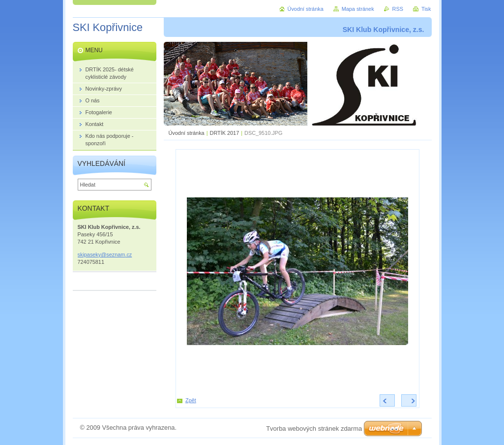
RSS (398, 9)
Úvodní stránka (187, 133)
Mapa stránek (358, 9)
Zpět (191, 400)
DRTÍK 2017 (225, 133)
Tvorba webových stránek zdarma (314, 429)
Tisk (426, 9)
